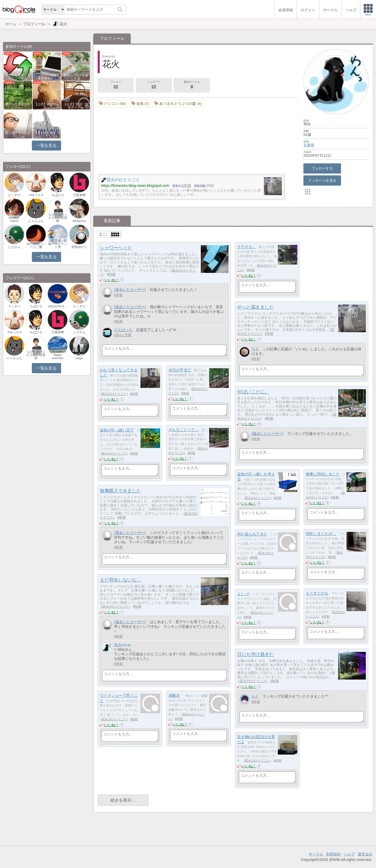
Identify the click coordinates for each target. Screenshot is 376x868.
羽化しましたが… (321, 534)
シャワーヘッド (116, 248)
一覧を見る (46, 145)
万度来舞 (79, 195)
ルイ (255, 696)
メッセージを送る (322, 180)
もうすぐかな (317, 593)
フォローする (322, 168)
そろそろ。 (247, 247)
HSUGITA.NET (57, 306)
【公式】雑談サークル (47, 106)
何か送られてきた (252, 534)
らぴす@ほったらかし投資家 (58, 218)
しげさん (14, 247)
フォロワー (154, 85)
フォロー (116, 85)
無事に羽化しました (323, 474)
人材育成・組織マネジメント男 (58, 244)
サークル (316, 854)
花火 (118, 645)
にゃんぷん (36, 221)
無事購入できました (120, 491)
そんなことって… (184, 430)
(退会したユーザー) (130, 290)
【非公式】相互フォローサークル (47, 135)
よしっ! (243, 594)
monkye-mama (14, 219)
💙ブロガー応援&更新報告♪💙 (47, 77)
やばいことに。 (253, 392)
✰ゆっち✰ (36, 195)
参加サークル (192, 85)
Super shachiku (58, 357)
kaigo (79, 358)
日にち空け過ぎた (255, 654)
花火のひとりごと (114, 394)
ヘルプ (349, 854)
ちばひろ (58, 195)
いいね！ (112, 280)
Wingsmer (79, 221)
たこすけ (14, 195)
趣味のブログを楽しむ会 (76, 77)
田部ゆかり (79, 247)
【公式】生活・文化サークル (76, 106)
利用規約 (333, 854)
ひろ (255, 349)
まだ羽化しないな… (120, 580)
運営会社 (365, 854)
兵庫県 (309, 145)
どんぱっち (123, 330)
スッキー (14, 306)
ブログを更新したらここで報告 (18, 77)
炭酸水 (174, 695)
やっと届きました (255, 307)
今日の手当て (180, 370)
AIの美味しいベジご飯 (36, 245)
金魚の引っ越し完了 (117, 430)
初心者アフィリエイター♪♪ (18, 135)
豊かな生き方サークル (18, 106)
